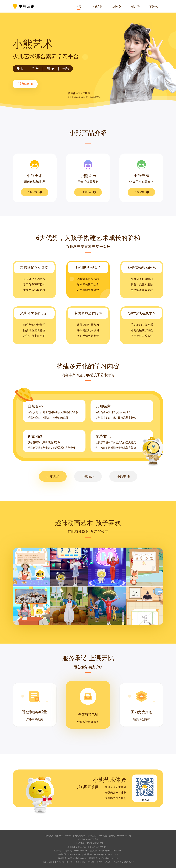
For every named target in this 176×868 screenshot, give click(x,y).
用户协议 (49, 836)
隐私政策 (59, 836)
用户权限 (92, 836)
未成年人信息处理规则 (75, 836)
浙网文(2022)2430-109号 (120, 836)
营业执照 (103, 836)
